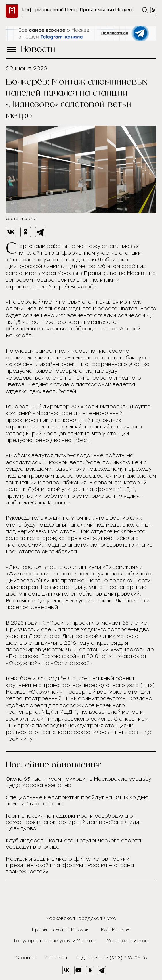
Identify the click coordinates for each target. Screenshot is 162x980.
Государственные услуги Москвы (55, 941)
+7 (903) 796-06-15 (125, 958)
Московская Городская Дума (81, 918)
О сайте (25, 958)
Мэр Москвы (116, 930)
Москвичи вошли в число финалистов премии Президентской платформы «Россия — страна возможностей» (70, 865)
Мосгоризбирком (127, 941)
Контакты (56, 958)
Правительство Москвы (61, 930)
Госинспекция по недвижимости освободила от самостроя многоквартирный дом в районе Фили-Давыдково (74, 822)
